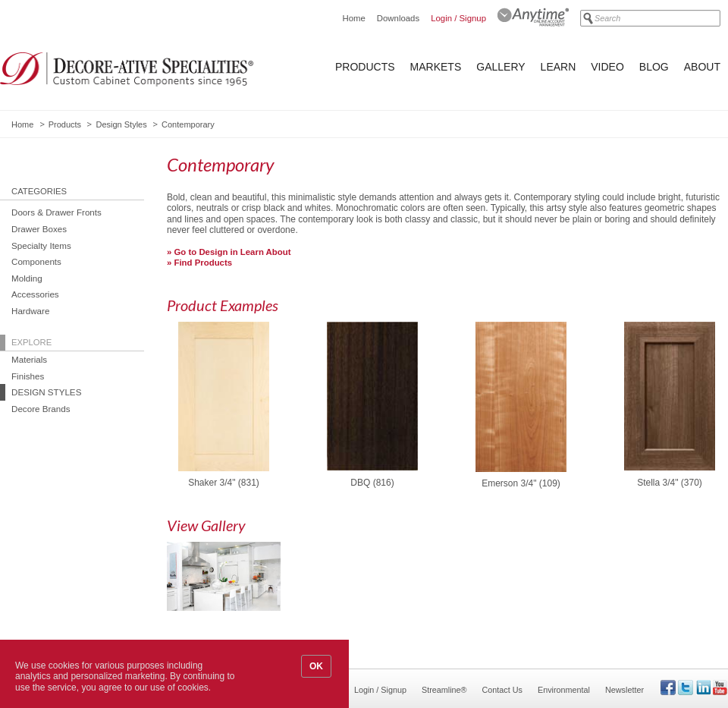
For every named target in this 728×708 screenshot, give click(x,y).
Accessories (35, 294)
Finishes (28, 376)
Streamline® (444, 690)
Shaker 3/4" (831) (224, 483)
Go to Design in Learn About (233, 252)
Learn (559, 67)
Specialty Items (41, 245)
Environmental (564, 690)
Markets (436, 67)
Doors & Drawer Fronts (56, 212)
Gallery (500, 67)
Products (365, 67)
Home (353, 18)
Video (607, 67)
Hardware (30, 311)
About (702, 67)
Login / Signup (458, 18)
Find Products (204, 263)
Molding (27, 278)
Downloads (398, 18)
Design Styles (121, 124)
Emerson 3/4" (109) (521, 484)
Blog (654, 67)
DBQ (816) (372, 483)
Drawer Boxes (39, 229)
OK (316, 666)
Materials (29, 359)
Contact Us (502, 690)
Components (36, 261)
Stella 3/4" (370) (670, 483)
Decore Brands (41, 409)
